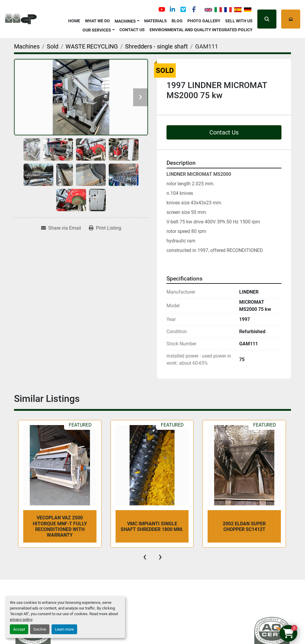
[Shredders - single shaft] (157, 46)
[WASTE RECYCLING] (92, 46)
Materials (155, 21)
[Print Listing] (105, 228)
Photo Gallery (204, 21)
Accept (19, 629)
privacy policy (21, 619)
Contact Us (132, 30)
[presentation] (145, 557)
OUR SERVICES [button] (97, 30)
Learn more (64, 629)
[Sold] (53, 46)
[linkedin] (172, 10)
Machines (125, 21)
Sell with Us (239, 21)
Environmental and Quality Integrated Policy (201, 30)
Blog (177, 21)
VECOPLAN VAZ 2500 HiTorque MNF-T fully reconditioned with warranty (60, 526)
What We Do (97, 21)
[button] (127, 20)
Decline (40, 629)
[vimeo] (183, 10)
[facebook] (194, 10)
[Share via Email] (61, 228)
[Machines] (27, 46)
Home (74, 21)
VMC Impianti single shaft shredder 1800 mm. (152, 527)
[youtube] (162, 10)
